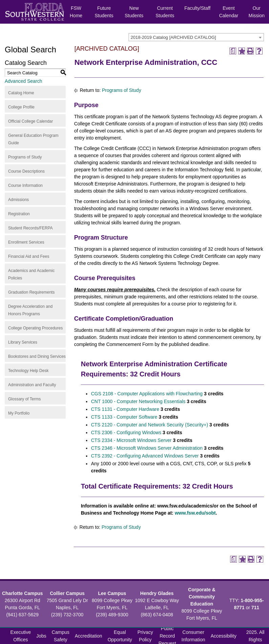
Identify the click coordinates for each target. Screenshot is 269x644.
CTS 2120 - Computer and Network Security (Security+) (150, 425)
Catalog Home (21, 93)
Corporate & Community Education (202, 597)
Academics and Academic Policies (31, 274)
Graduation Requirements (31, 292)
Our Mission (257, 12)
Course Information (25, 185)
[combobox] (196, 37)
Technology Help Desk (28, 371)
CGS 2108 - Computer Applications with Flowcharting (147, 394)
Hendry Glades (157, 593)
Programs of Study (25, 157)
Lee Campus (112, 593)
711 (255, 608)
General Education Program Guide (33, 139)
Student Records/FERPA (30, 228)
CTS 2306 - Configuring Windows (126, 432)
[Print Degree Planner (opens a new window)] (233, 51)
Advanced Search (24, 81)
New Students (134, 12)
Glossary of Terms (24, 399)
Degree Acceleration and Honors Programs (30, 310)
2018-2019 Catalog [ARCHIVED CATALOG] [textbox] (173, 37)
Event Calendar (229, 12)
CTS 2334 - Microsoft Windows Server (131, 440)
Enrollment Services (26, 242)
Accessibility (223, 636)
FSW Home (76, 12)
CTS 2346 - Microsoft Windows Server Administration (147, 448)
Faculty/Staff (198, 8)
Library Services (23, 342)
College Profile (21, 107)
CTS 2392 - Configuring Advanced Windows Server (145, 456)
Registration (19, 214)
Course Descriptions (26, 171)
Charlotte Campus (23, 593)
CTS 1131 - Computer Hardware (125, 409)
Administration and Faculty (32, 385)
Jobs (41, 636)
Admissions (18, 200)
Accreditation (88, 636)
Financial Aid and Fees (29, 256)
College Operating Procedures (35, 328)
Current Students (165, 12)
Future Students (104, 12)
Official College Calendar (31, 121)
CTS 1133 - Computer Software (124, 417)
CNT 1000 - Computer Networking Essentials (138, 401)
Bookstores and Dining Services (37, 356)
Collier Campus (67, 593)
